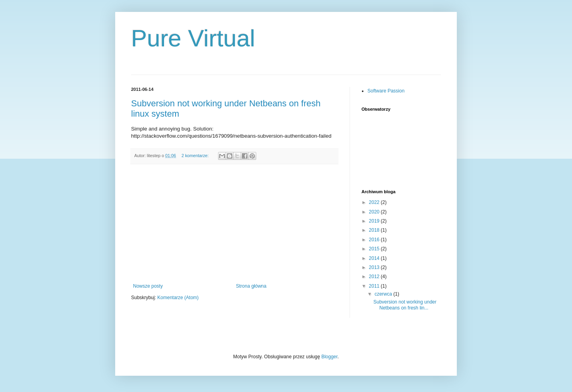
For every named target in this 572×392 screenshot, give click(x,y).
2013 (375, 267)
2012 (375, 277)
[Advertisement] (234, 224)
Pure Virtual (193, 38)
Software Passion (386, 91)
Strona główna (251, 286)
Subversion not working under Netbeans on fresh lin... (405, 305)
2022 (375, 202)
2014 (375, 258)
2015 (375, 249)
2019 (375, 221)
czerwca (384, 294)
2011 (375, 286)
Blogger (329, 357)
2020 (375, 212)
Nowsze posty (148, 286)
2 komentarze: (196, 156)
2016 (375, 240)
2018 (375, 230)
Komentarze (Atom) (178, 298)
